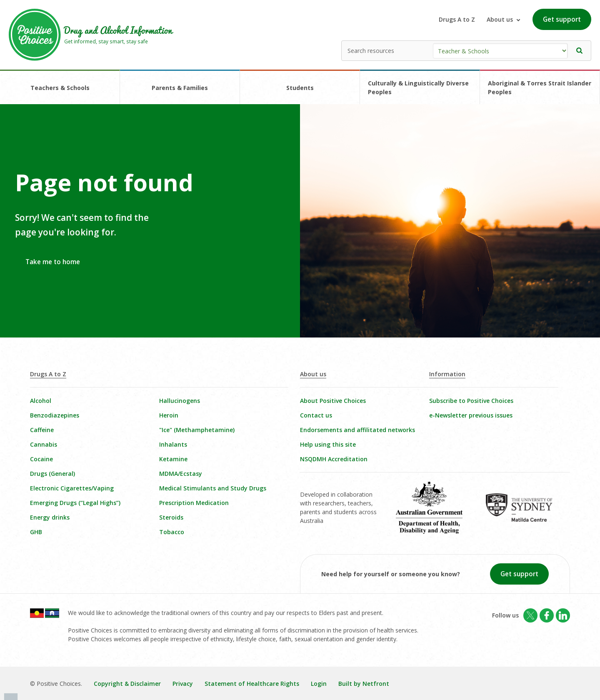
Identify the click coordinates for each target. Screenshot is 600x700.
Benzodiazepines (55, 415)
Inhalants (173, 444)
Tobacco (172, 532)
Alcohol (41, 401)
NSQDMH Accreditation (334, 459)
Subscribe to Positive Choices (471, 401)
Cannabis (44, 444)
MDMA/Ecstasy (181, 474)
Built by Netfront (364, 684)
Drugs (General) (52, 474)
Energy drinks (50, 517)
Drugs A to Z (457, 19)
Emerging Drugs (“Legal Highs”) (75, 503)
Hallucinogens (180, 401)
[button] (580, 51)
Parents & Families (180, 88)
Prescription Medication (194, 503)
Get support (562, 19)
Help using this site (328, 444)
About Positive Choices (333, 401)
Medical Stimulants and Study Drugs (213, 488)
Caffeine (42, 430)
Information (447, 374)
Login (319, 684)
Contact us (316, 415)
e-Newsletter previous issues (471, 415)
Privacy (183, 684)
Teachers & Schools (60, 88)
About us (313, 374)
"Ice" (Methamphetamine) (197, 430)
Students (300, 88)
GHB (36, 532)
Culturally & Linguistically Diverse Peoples (418, 87)
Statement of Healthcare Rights (252, 684)
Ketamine (173, 459)
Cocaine (41, 459)
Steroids (171, 517)
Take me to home (53, 262)
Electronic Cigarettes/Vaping (72, 488)
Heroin (169, 415)
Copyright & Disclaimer (127, 684)
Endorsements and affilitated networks (357, 430)
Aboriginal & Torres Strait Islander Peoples (540, 87)
